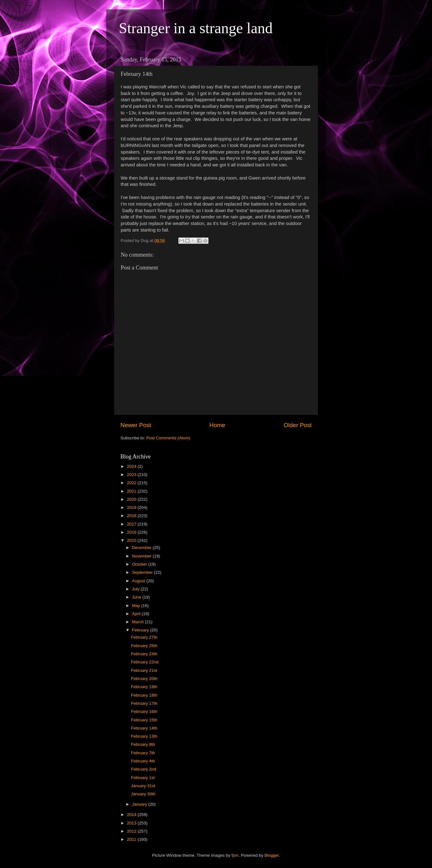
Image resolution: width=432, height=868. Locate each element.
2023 (132, 475)
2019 (132, 507)
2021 (132, 491)
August (139, 581)
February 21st (144, 670)
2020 (132, 499)
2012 (132, 831)
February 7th (143, 753)
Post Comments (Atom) (168, 438)
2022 (132, 483)
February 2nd (144, 769)
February (141, 630)
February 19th (144, 687)
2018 (132, 516)
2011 (132, 839)
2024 (132, 466)
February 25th (144, 646)
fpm (235, 855)
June (137, 597)
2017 (132, 524)
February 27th (144, 637)
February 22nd (145, 662)
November (142, 556)
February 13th (144, 736)
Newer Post (136, 425)
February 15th (144, 720)
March (138, 622)
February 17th (144, 703)
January (140, 804)
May (137, 606)
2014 (132, 815)
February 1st (143, 778)
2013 (132, 823)
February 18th (144, 695)
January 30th (143, 794)
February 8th (143, 744)
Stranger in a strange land (196, 28)
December (142, 548)
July (136, 589)
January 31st (143, 786)
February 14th (144, 728)
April (137, 614)
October (140, 564)
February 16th (144, 711)
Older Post (298, 425)
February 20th (144, 679)
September (143, 572)
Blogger (271, 855)
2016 (132, 532)
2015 (132, 540)
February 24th (144, 654)
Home (217, 425)
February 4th (143, 761)
